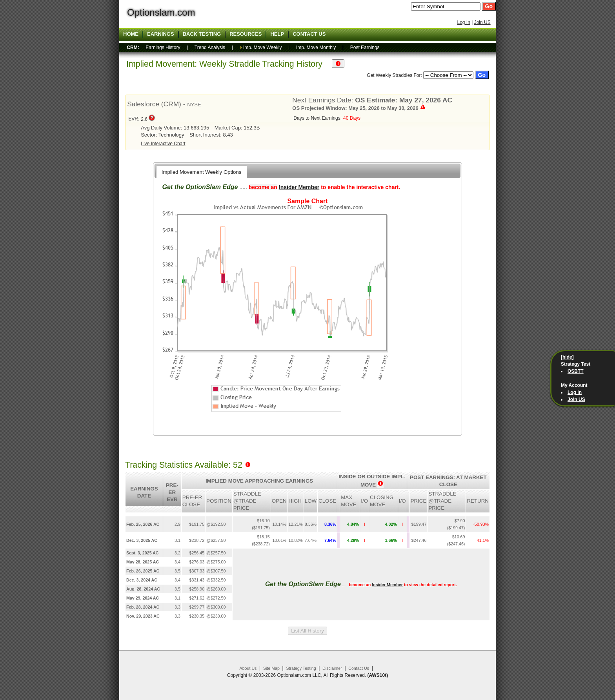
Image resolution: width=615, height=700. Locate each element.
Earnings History (163, 47)
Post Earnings (365, 47)
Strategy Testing (301, 668)
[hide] (567, 357)
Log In (463, 22)
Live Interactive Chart (163, 144)
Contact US (309, 34)
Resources (246, 34)
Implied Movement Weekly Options (202, 172)
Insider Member (299, 187)
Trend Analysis (210, 47)
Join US (482, 22)
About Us (248, 668)
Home (131, 34)
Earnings (161, 34)
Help (277, 34)
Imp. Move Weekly (262, 47)
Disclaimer (332, 668)
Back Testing (202, 34)
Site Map (271, 668)
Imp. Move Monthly (316, 47)
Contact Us (359, 668)
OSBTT (576, 371)
